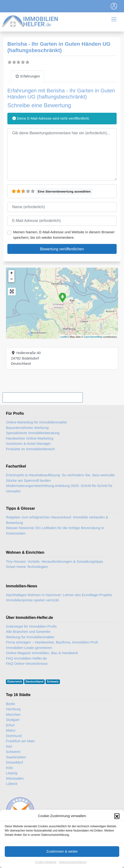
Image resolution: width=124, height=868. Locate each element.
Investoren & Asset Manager (28, 443)
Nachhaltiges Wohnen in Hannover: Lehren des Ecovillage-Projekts (59, 595)
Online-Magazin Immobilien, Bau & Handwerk (42, 653)
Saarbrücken (16, 757)
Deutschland (34, 682)
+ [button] (12, 273)
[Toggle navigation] (114, 6)
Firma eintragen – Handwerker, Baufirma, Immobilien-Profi (52, 642)
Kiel (9, 746)
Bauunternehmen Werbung (27, 428)
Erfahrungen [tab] (27, 76)
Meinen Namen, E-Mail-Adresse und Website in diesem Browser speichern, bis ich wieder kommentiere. (64, 235)
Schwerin (13, 752)
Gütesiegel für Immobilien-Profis (31, 626)
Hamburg (13, 709)
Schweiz (53, 682)
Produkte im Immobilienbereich (30, 449)
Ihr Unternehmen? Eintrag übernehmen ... (43, 397)
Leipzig (12, 773)
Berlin (10, 704)
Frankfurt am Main (20, 741)
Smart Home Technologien (27, 567)
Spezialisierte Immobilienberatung (33, 433)
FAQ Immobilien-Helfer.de (26, 658)
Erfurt (10, 725)
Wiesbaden (15, 778)
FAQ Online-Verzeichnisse (27, 663)
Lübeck (12, 784)
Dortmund (14, 736)
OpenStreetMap (93, 337)
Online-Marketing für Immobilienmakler (37, 422)
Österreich (15, 682)
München (13, 714)
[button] (117, 828)
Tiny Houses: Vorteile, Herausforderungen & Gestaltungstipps (55, 561)
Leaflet (64, 337)
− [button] (12, 279)
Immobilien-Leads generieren (29, 648)
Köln (10, 768)
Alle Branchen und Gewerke (28, 632)
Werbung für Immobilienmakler (30, 637)
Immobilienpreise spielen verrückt (32, 600)
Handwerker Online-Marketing (30, 438)
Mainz (11, 730)
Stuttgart (13, 720)
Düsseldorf (14, 762)
